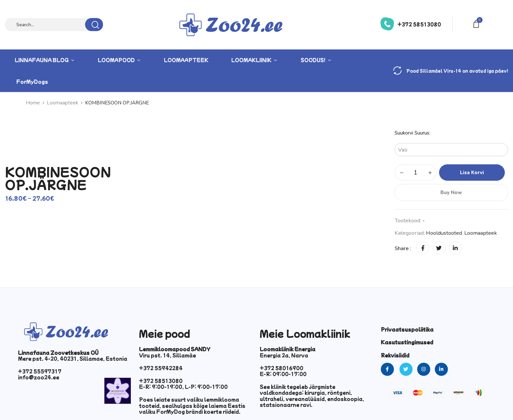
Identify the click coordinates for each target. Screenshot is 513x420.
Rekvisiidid (395, 355)
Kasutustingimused (407, 342)
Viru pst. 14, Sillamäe (168, 355)
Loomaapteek (62, 103)
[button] (477, 23)
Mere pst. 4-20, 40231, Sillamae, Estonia (73, 358)
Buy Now (451, 192)
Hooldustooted (444, 233)
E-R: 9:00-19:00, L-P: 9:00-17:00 (183, 387)
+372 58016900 (282, 368)
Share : (403, 248)
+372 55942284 (161, 368)
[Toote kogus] (416, 173)
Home (33, 103)
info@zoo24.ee (39, 377)
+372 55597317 (40, 371)
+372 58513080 (419, 24)
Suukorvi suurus (412, 133)
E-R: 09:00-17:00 (283, 374)
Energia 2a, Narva (284, 355)
